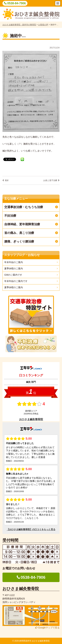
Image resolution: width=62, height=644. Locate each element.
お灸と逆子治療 (50, 180)
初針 (7, 180)
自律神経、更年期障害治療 (22, 224)
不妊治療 (10, 216)
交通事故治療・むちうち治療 (24, 207)
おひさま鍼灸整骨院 (21, 589)
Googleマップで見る (47, 628)
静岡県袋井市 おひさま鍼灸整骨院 (34, 641)
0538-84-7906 (17, 3)
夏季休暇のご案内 (14, 268)
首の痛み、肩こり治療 (19, 233)
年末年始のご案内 (14, 262)
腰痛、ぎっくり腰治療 (19, 241)
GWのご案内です (13, 275)
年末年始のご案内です (16, 281)
